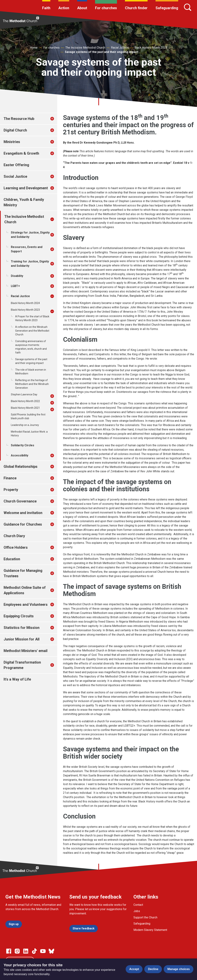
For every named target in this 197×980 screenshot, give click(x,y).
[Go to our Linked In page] (26, 951)
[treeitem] (56, 119)
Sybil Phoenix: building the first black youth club (28, 416)
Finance (10, 478)
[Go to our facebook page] (9, 951)
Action (64, 8)
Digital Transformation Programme (22, 665)
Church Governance (20, 501)
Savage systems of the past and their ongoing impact (101, 52)
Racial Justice (120, 48)
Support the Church (145, 917)
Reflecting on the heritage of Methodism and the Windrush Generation (32, 384)
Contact (138, 905)
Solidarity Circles (23, 445)
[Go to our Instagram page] (17, 951)
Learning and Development (26, 188)
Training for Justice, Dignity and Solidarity (30, 264)
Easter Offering (16, 165)
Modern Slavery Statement (150, 930)
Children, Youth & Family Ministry (24, 202)
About (82, 8)
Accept (134, 969)
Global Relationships (21, 467)
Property (11, 490)
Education (12, 559)
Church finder (136, 8)
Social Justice (15, 176)
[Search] (188, 7)
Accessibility (20, 455)
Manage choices (179, 969)
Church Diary (14, 536)
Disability (17, 276)
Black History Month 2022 (25, 401)
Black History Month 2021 (25, 408)
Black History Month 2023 (151, 48)
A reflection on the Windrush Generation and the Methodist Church (32, 331)
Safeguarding (167, 8)
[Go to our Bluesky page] (51, 951)
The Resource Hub (19, 119)
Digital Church (15, 130)
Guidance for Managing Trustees (23, 573)
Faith (46, 8)
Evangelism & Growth (21, 153)
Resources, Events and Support (27, 249)
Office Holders (16, 547)
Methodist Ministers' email (26, 651)
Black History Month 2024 (25, 303)
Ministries (12, 142)
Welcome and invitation (23, 513)
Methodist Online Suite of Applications (25, 590)
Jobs (137, 911)
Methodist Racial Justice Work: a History (29, 434)
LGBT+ (15, 286)
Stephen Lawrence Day (24, 394)
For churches (106, 8)
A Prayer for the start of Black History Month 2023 (32, 318)
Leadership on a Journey (25, 425)
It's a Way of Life (17, 679)
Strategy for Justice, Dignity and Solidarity (30, 235)
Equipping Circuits (19, 616)
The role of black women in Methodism (31, 372)
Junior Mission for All (22, 639)
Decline (153, 969)
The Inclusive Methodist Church (85, 48)
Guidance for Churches (23, 524)
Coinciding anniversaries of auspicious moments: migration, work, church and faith (31, 347)
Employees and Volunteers (26, 605)
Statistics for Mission (22, 628)
